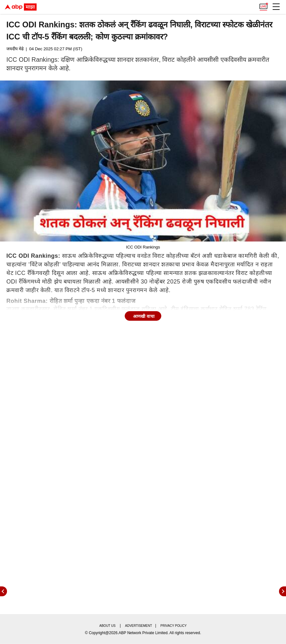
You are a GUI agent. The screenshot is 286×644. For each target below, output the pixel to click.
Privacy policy (173, 626)
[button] (276, 7)
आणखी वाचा (144, 316)
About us (107, 626)
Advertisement (139, 626)
